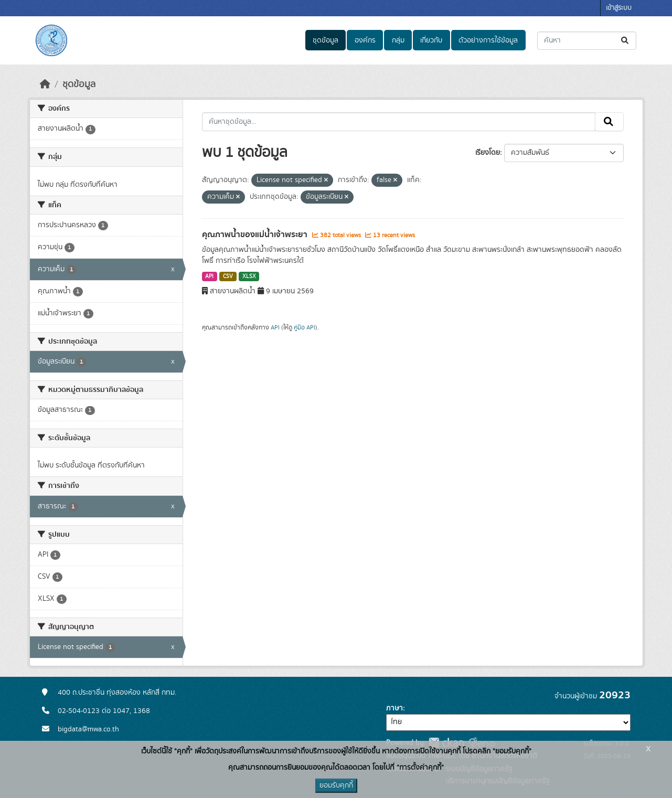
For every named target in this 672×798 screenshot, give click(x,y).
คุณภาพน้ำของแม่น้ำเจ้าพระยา (256, 235)
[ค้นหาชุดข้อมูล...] (587, 41)
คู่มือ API (305, 327)
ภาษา (394, 708)
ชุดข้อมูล (326, 40)
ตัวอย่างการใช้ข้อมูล (488, 40)
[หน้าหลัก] (45, 84)
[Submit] (626, 41)
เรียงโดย (488, 153)
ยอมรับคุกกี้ (336, 785)
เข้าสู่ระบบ (619, 8)
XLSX (249, 276)
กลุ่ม (398, 40)
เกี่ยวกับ (431, 40)
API (209, 276)
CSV (228, 276)
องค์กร (365, 40)
